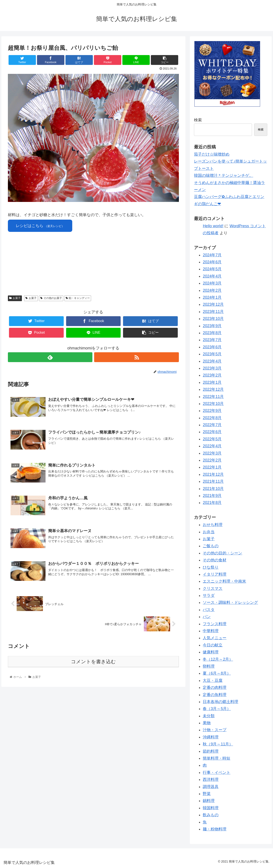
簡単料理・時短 (217, 758)
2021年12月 (213, 474)
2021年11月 (213, 481)
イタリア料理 (215, 574)
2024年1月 (212, 297)
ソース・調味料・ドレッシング (230, 602)
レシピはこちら (40, 226)
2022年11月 (213, 397)
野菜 (207, 794)
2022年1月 (212, 467)
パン (207, 617)
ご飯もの (211, 546)
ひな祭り (211, 567)
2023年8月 (212, 333)
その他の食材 (215, 560)
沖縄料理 (211, 737)
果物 (207, 723)
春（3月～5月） (217, 709)
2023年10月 (213, 319)
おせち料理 (213, 525)
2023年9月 (212, 326)
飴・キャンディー (78, 298)
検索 (198, 120)
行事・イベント (217, 773)
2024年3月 (212, 283)
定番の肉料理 (215, 687)
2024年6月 (212, 262)
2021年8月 (212, 503)
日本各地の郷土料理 (220, 702)
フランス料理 (215, 624)
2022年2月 (212, 460)
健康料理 (211, 652)
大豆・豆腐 (213, 681)
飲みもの (211, 815)
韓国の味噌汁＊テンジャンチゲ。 (224, 175)
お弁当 (209, 532)
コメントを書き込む (93, 662)
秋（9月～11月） (218, 744)
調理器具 (211, 787)
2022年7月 (212, 425)
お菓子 (15, 298)
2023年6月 (212, 347)
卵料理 (209, 666)
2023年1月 (212, 382)
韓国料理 (211, 808)
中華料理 (211, 631)
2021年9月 (212, 496)
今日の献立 (213, 645)
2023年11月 (213, 312)
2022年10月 (213, 404)
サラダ (209, 595)
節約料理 (211, 751)
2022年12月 (213, 389)
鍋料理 (209, 801)
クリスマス (213, 589)
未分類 (209, 716)
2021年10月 (213, 489)
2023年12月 (213, 304)
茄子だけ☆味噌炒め (212, 154)
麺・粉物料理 (215, 829)
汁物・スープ (215, 730)
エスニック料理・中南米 (224, 581)
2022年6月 (212, 432)
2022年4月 (212, 446)
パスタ (209, 610)
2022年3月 (212, 453)
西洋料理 (211, 779)
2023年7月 (212, 340)
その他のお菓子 (51, 298)
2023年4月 (212, 361)
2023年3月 (212, 368)
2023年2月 (212, 375)
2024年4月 (212, 276)
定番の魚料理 (215, 695)
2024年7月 (212, 255)
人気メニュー (215, 638)
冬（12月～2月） (218, 659)
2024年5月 (212, 269)
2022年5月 (212, 439)
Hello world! (213, 226)
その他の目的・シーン (222, 553)
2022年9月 (212, 411)
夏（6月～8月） (217, 673)
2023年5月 (212, 354)
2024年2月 (212, 290)
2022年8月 (212, 418)
